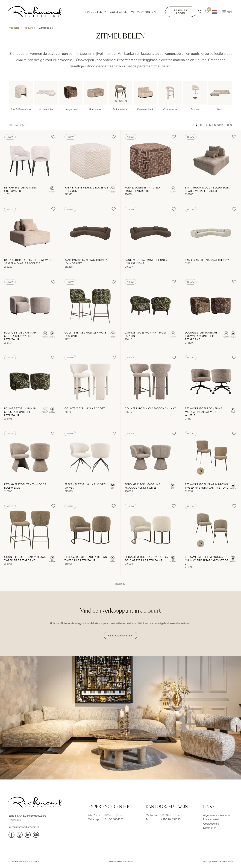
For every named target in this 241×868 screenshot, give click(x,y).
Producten (94, 12)
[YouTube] (36, 835)
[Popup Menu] (227, 12)
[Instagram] (20, 835)
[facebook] (11, 835)
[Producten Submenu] (105, 12)
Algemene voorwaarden (217, 815)
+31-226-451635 (171, 819)
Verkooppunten (144, 12)
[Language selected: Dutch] (215, 12)
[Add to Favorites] (53, 137)
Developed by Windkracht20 (217, 861)
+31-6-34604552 (114, 819)
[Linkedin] (28, 835)
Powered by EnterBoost (122, 861)
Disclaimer (209, 828)
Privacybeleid (211, 819)
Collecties (118, 12)
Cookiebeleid (211, 823)
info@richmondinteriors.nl (24, 827)
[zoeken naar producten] (200, 12)
